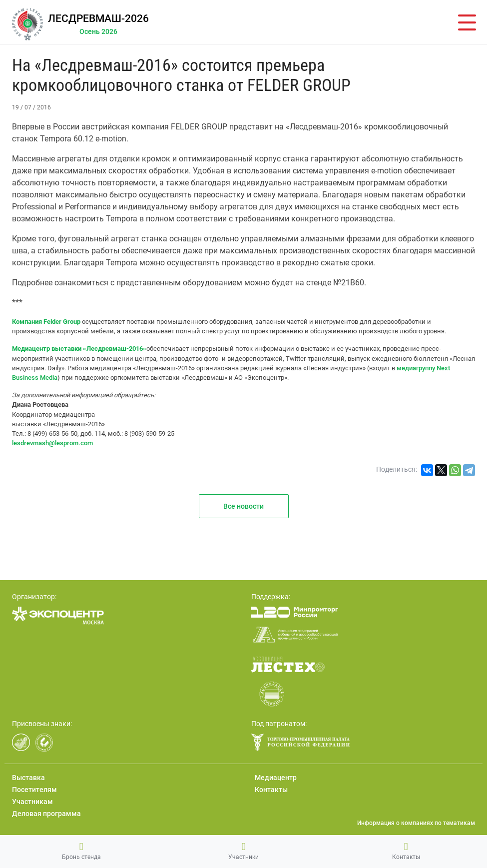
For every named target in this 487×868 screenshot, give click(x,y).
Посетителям (34, 790)
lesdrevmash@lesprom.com (52, 443)
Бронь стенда (81, 851)
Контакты (406, 851)
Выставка (28, 778)
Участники (243, 851)
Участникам (32, 802)
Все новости (243, 506)
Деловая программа (46, 814)
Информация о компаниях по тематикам (416, 823)
